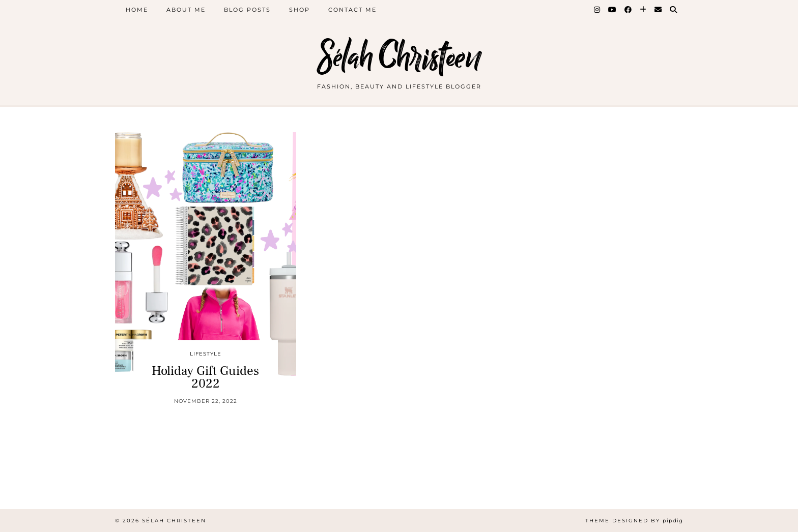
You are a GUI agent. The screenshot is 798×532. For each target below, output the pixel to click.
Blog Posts (247, 10)
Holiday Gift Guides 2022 (205, 377)
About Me (186, 10)
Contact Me (352, 10)
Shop (300, 10)
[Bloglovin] (644, 10)
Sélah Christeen (399, 57)
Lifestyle (206, 354)
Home (137, 10)
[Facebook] (629, 10)
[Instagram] (597, 10)
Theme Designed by (634, 521)
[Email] (659, 10)
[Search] (674, 10)
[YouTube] (613, 10)
